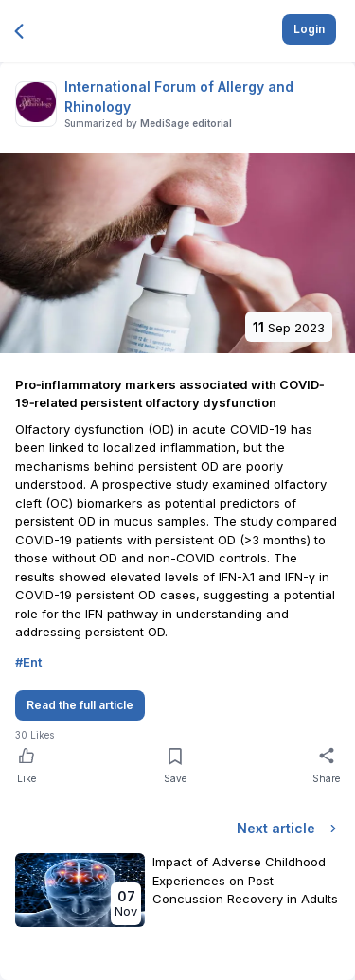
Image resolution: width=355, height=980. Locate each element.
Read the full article (80, 705)
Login (309, 29)
